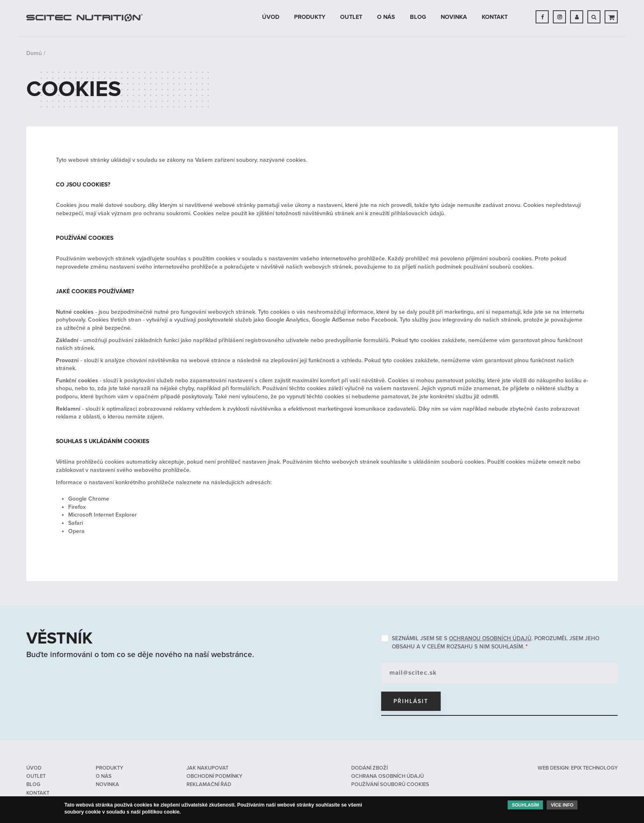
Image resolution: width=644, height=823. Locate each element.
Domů (34, 53)
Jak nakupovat (207, 768)
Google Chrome (89, 499)
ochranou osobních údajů (490, 638)
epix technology (594, 768)
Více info (562, 807)
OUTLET (351, 17)
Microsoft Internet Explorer (102, 515)
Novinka (454, 17)
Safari (76, 523)
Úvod (271, 17)
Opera (76, 531)
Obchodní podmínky (214, 776)
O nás (386, 17)
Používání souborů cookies (390, 784)
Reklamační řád (209, 784)
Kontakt (495, 17)
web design (553, 768)
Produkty (310, 17)
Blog (418, 17)
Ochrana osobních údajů (388, 776)
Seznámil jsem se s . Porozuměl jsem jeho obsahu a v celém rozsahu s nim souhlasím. (496, 643)
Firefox (77, 507)
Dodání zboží (369, 768)
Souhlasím (525, 807)
